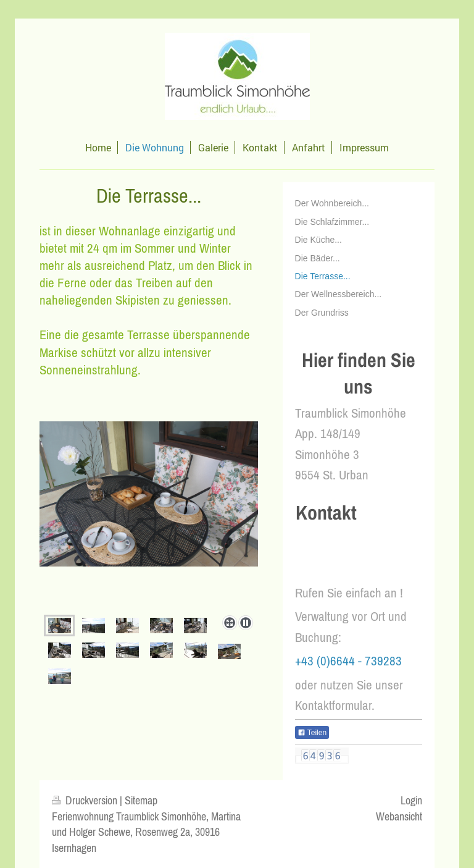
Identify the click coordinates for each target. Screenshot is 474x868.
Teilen (312, 733)
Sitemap (141, 800)
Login (411, 800)
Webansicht (399, 816)
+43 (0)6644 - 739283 (348, 661)
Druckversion (86, 800)
